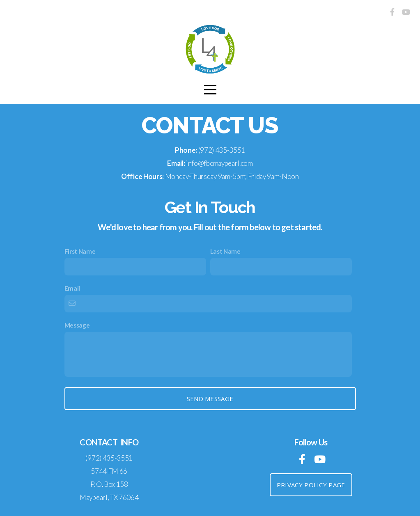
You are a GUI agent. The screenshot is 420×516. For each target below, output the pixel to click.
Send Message (210, 399)
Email (72, 288)
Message (77, 325)
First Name (80, 251)
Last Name (225, 251)
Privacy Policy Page (311, 485)
